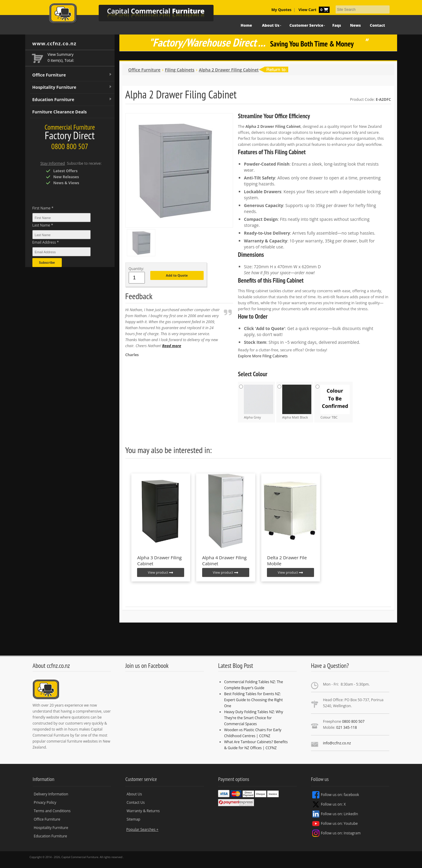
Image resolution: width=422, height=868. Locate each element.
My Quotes (281, 10)
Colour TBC (335, 402)
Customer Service (306, 25)
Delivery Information (51, 794)
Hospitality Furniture (72, 87)
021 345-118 (347, 727)
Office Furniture (72, 75)
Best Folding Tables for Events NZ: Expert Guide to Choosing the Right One (253, 700)
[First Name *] (61, 218)
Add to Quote (177, 275)
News (355, 25)
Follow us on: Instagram (337, 833)
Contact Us (136, 802)
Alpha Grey (259, 402)
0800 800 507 (353, 721)
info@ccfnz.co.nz (337, 743)
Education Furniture (72, 100)
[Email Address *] (61, 252)
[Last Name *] (61, 235)
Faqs (337, 25)
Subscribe (47, 262)
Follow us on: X (329, 804)
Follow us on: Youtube (335, 824)
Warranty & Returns (143, 811)
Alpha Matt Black (297, 402)
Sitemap (133, 819)
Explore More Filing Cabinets (263, 356)
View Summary (61, 54)
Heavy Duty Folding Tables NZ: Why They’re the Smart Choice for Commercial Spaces (254, 718)
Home (246, 25)
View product (161, 572)
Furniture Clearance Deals (60, 112)
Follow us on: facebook (336, 795)
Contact (377, 25)
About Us (271, 25)
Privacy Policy (45, 802)
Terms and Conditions (52, 811)
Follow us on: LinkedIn (335, 814)
